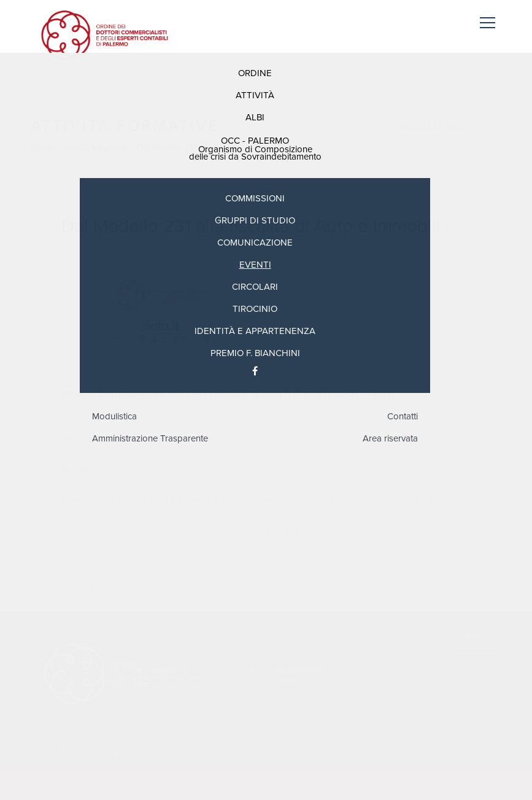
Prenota (78, 470)
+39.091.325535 (244, 731)
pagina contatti (320, 785)
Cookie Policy (127, 736)
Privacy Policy (76, 736)
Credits (477, 636)
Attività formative (95, 148)
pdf (73, 588)
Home (42, 148)
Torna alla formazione (440, 127)
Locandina (113, 588)
